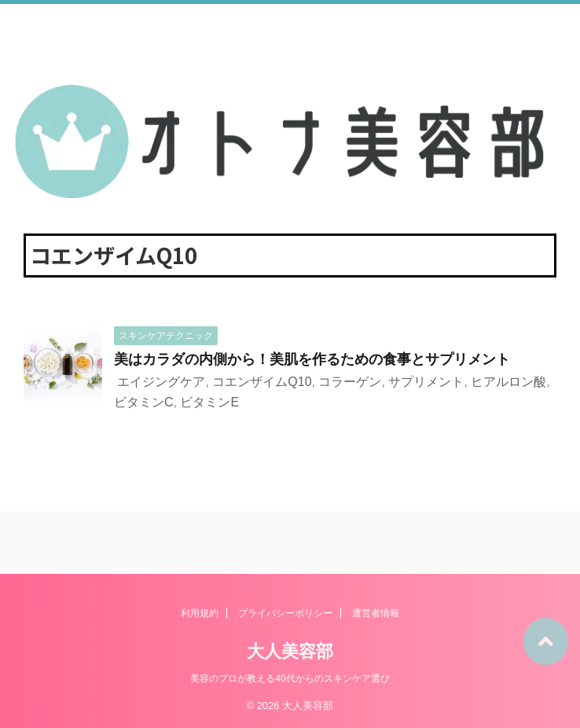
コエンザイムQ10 (262, 382)
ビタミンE (209, 402)
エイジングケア (161, 382)
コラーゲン (350, 382)
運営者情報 (376, 613)
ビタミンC (144, 402)
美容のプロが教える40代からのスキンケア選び (290, 678)
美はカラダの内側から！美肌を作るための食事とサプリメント (312, 359)
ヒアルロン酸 (508, 382)
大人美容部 (290, 651)
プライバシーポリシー (285, 613)
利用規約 (200, 613)
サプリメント (426, 382)
